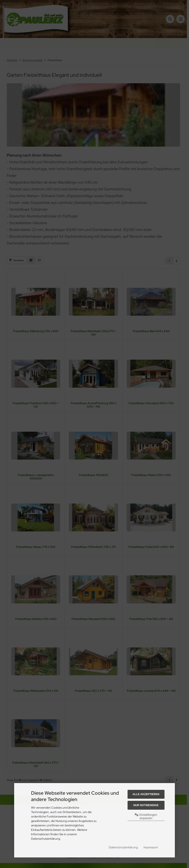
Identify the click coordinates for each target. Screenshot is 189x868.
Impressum (151, 847)
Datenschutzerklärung (123, 847)
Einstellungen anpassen (146, 816)
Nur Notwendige (146, 805)
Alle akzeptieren (146, 794)
